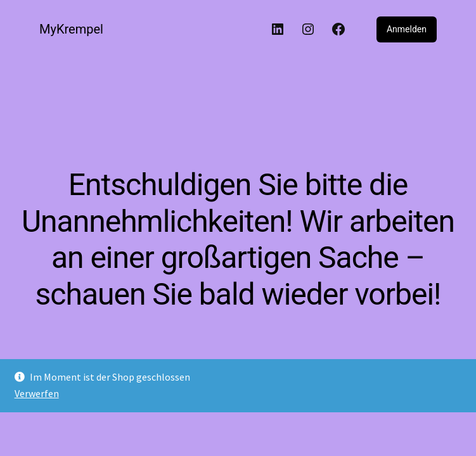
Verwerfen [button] (37, 393)
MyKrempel (71, 29)
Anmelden (407, 29)
